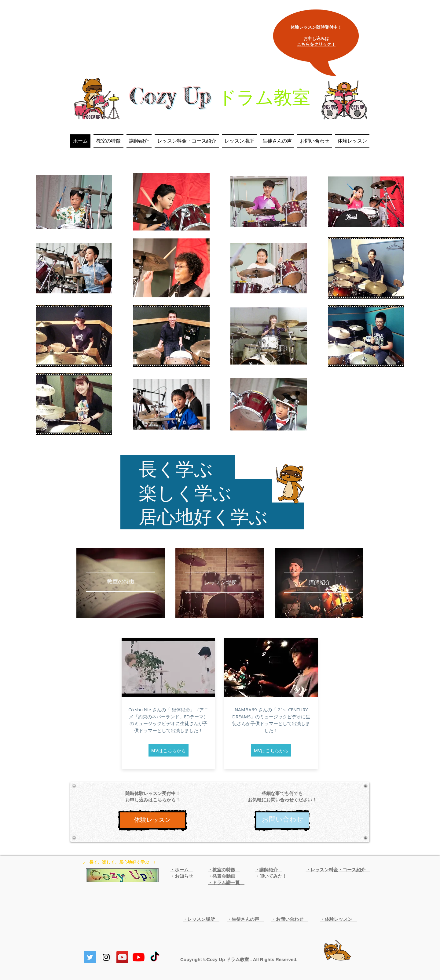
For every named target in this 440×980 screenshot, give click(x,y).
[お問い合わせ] (283, 820)
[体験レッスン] (152, 820)
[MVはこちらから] (169, 750)
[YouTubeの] (139, 957)
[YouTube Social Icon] (122, 957)
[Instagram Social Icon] (106, 957)
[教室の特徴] (121, 582)
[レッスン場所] (220, 583)
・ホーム (182, 870)
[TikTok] (155, 957)
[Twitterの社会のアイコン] (90, 957)
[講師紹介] (319, 583)
